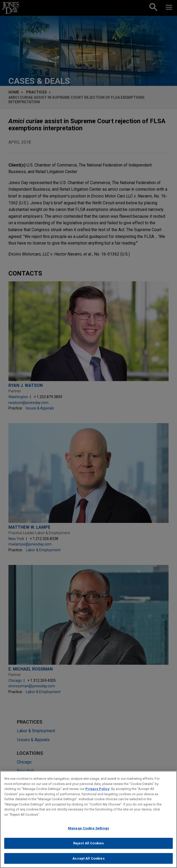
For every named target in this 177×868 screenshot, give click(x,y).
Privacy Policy (97, 795)
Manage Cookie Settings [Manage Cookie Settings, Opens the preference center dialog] (88, 835)
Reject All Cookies (88, 849)
